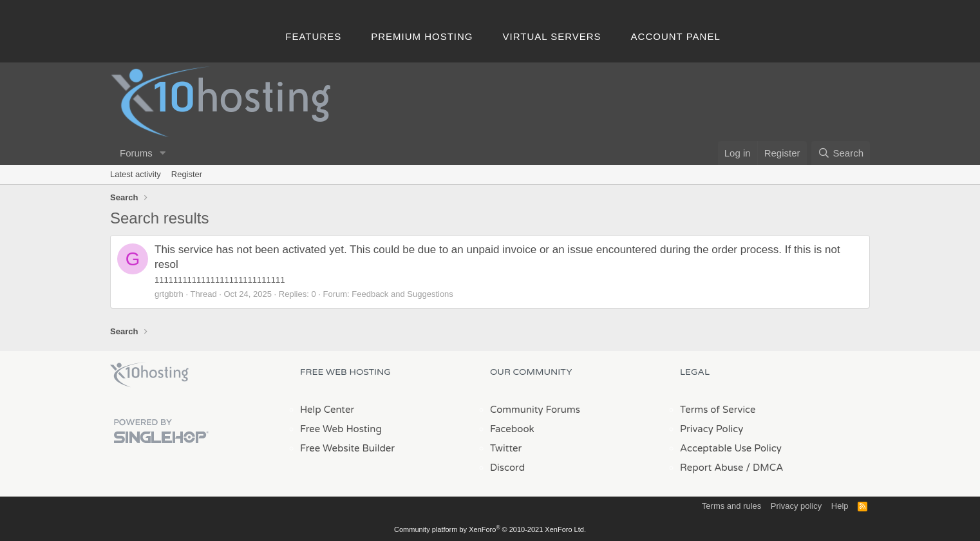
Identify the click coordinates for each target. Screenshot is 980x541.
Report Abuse (712, 468)
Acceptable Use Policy (731, 448)
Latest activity (136, 174)
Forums (136, 153)
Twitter (506, 448)
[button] (163, 153)
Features (313, 36)
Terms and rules (731, 506)
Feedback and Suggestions (402, 294)
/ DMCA (764, 468)
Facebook (512, 429)
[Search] (841, 153)
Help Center (327, 410)
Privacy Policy (711, 429)
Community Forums (535, 410)
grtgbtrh (169, 294)
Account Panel (676, 36)
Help (840, 506)
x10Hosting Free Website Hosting (149, 375)
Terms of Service (718, 410)
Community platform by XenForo (490, 529)
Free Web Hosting (341, 429)
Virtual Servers (552, 36)
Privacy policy (796, 506)
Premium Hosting (422, 36)
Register (187, 174)
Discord (507, 468)
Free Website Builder (347, 448)
